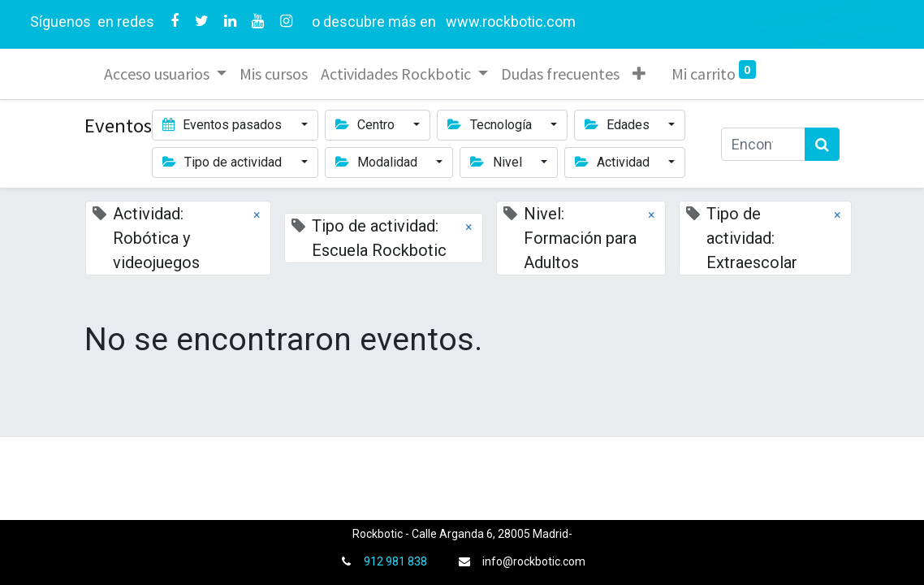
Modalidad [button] (378, 162)
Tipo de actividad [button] (224, 162)
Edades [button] (619, 125)
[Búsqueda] (822, 144)
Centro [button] (367, 125)
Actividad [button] (614, 162)
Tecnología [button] (491, 125)
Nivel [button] (497, 162)
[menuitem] (274, 74)
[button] (639, 74)
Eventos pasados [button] (224, 125)
